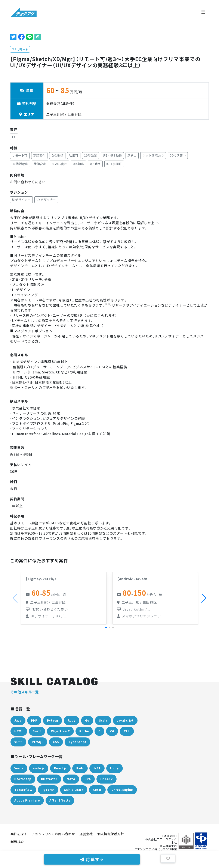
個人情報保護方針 (111, 834)
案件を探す (19, 834)
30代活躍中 (20, 164)
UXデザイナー (46, 200)
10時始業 (91, 155)
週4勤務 (78, 164)
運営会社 (86, 834)
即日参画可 (114, 164)
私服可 (74, 155)
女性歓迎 (57, 155)
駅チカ (132, 155)
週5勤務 (95, 164)
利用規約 (17, 842)
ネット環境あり (153, 155)
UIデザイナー (21, 200)
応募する (92, 859)
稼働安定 (40, 164)
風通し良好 (60, 164)
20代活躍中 (178, 155)
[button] (204, 598)
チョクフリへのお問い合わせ (53, 834)
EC (14, 137)
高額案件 (39, 155)
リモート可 (20, 155)
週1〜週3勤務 (112, 155)
